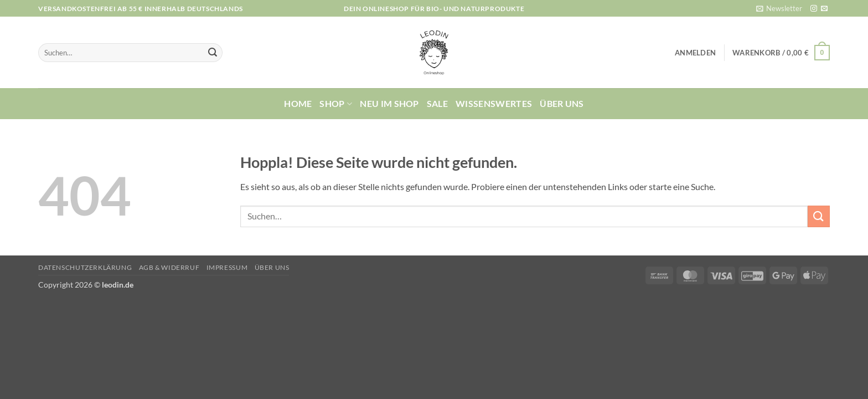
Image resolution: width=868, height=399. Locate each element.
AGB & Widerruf (169, 267)
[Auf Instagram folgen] (814, 9)
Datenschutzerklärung (85, 267)
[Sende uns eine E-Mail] (824, 9)
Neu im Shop (389, 103)
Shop (336, 104)
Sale (437, 103)
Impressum (227, 267)
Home (298, 103)
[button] (779, 8)
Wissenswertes (494, 103)
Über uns (562, 103)
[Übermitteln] (213, 53)
